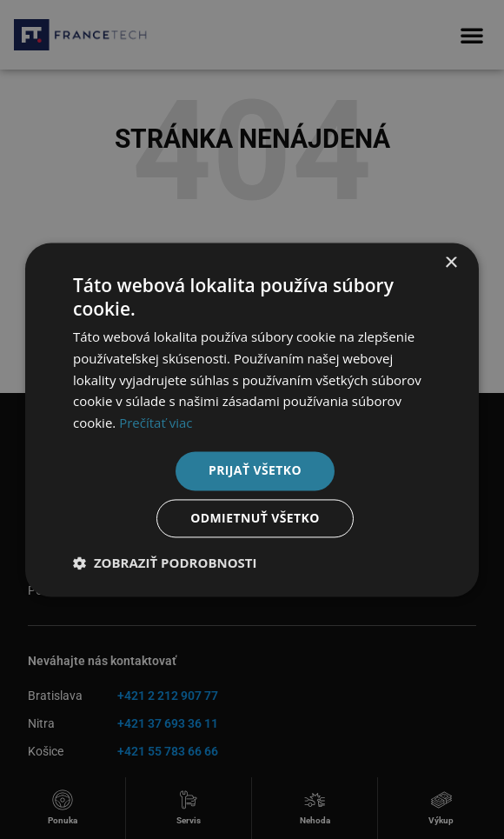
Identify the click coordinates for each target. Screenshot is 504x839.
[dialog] (252, 419)
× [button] (451, 263)
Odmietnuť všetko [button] (255, 518)
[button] (165, 563)
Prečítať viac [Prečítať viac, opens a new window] (156, 423)
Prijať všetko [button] (255, 470)
